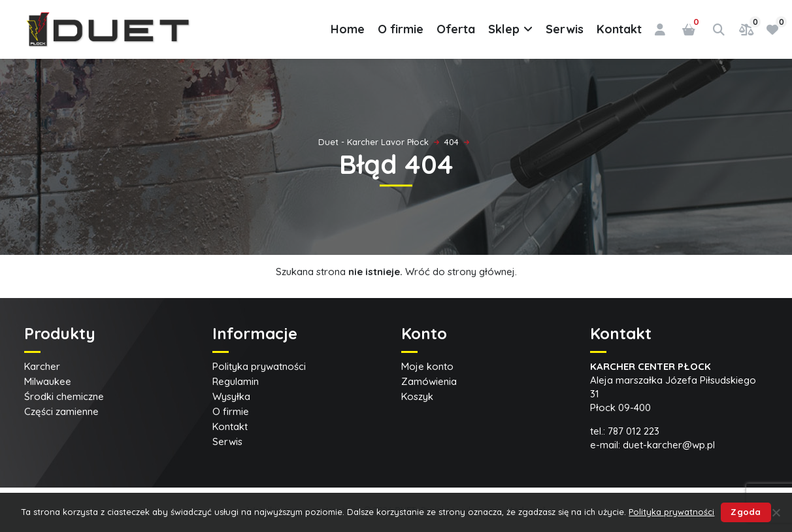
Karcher (42, 366)
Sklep (510, 29)
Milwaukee (48, 381)
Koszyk (417, 396)
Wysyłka (231, 396)
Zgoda (746, 512)
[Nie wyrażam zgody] (776, 512)
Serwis (565, 29)
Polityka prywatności (259, 366)
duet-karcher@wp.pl (669, 445)
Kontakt (619, 29)
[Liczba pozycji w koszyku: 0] (689, 29)
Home (348, 29)
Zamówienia (429, 381)
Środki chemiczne (64, 396)
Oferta (456, 29)
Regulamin (236, 381)
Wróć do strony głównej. (461, 272)
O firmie (401, 29)
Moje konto (427, 366)
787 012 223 (634, 431)
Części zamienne (61, 411)
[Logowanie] (660, 29)
